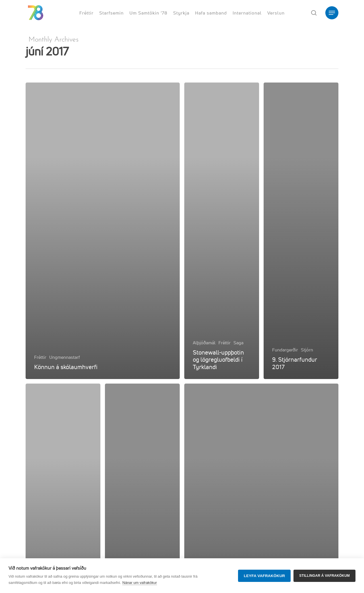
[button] (332, 13)
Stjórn (307, 350)
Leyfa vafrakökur (264, 576)
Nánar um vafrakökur (139, 583)
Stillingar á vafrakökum (324, 576)
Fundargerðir (285, 350)
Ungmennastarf (65, 357)
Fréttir (40, 357)
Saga (238, 343)
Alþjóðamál (204, 343)
